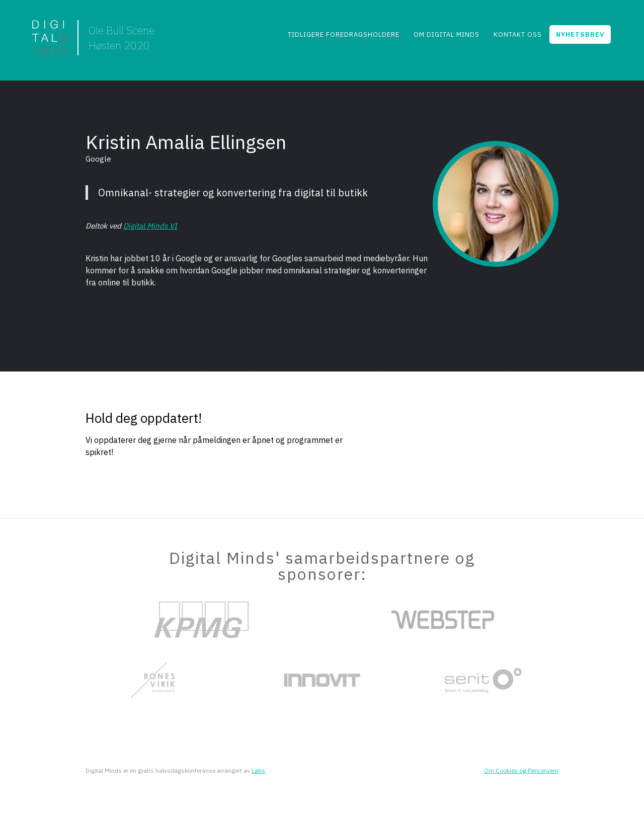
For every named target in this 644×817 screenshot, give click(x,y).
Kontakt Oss (518, 34)
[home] (93, 38)
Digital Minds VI (150, 226)
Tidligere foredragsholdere (344, 34)
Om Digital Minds (447, 34)
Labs (258, 770)
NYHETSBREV (580, 34)
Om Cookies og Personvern (521, 770)
